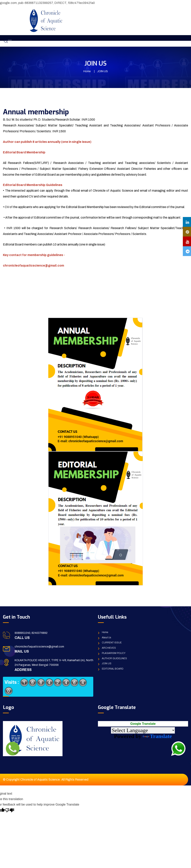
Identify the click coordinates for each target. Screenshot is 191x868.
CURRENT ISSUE (112, 643)
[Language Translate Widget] (143, 730)
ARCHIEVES (109, 648)
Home (87, 71)
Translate (157, 736)
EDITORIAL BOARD (113, 669)
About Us (106, 638)
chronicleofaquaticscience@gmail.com (39, 647)
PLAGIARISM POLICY (114, 653)
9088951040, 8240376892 (31, 633)
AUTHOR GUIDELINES (114, 658)
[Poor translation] (10, 810)
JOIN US (107, 663)
